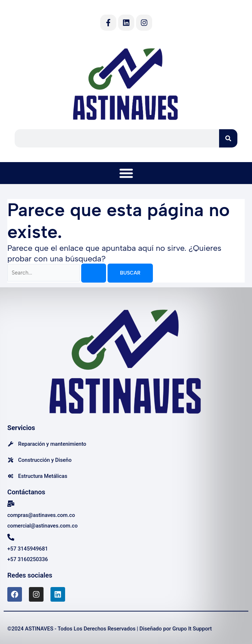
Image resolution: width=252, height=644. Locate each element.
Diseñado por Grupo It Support (176, 629)
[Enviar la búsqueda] (94, 273)
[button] (126, 173)
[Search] (228, 138)
